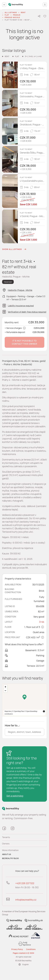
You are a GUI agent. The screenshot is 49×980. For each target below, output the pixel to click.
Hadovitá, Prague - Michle (20, 290)
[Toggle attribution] (44, 714)
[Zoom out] (5, 691)
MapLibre (39, 714)
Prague (17, 15)
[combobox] (24, 732)
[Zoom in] (5, 687)
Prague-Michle (12, 17)
